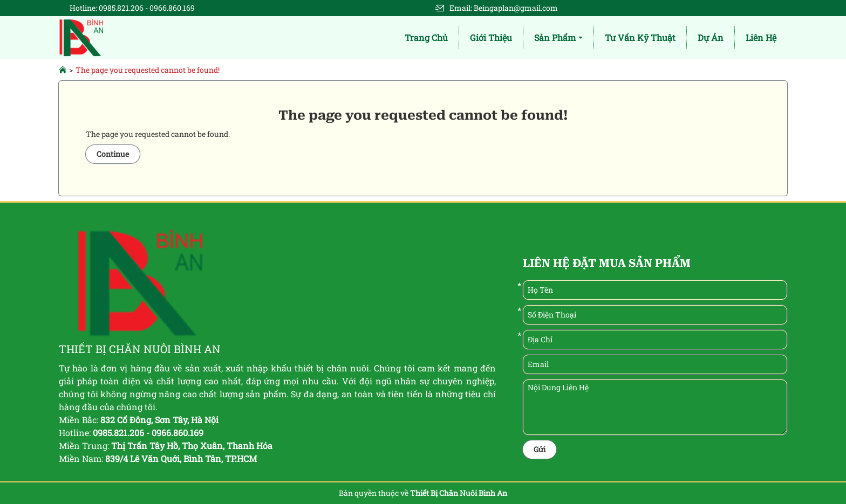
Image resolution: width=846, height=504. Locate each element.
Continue (113, 154)
